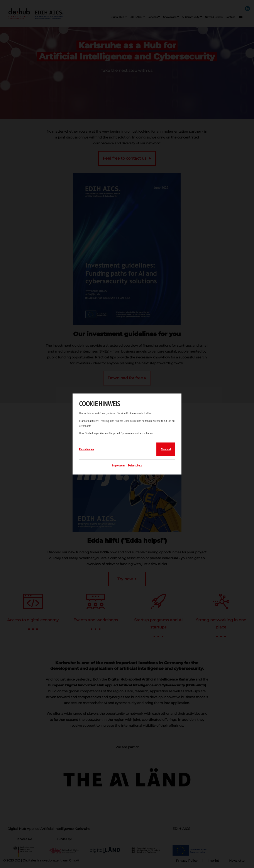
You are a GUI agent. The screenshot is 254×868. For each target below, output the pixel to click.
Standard (166, 449)
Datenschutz (135, 465)
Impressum (118, 465)
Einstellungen (86, 449)
